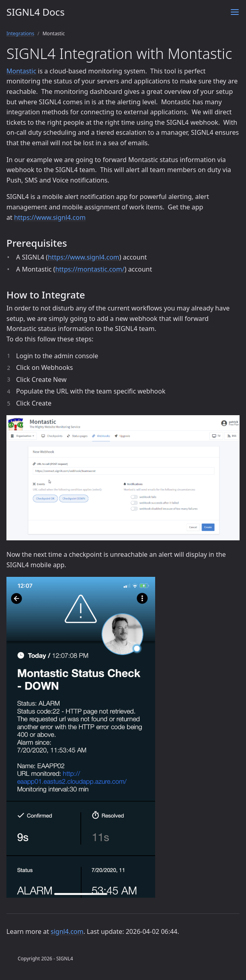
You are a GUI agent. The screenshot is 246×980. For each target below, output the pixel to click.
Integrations (20, 33)
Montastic (21, 71)
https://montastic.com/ (90, 269)
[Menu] (235, 12)
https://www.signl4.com (50, 217)
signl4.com (67, 931)
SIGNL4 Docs (36, 12)
